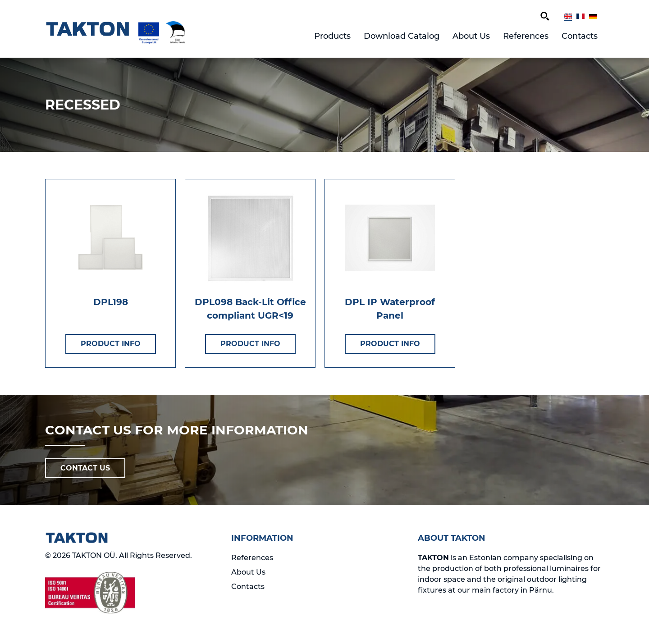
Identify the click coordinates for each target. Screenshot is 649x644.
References (526, 36)
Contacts (580, 36)
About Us (471, 36)
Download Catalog (402, 36)
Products (332, 36)
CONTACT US (85, 468)
